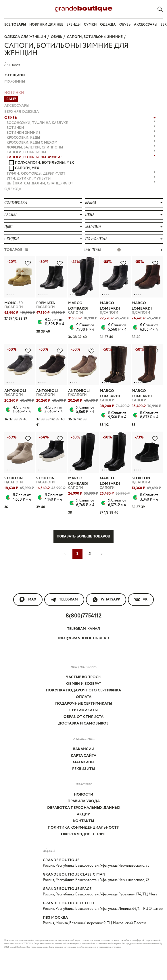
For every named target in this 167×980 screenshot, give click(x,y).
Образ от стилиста (83, 717)
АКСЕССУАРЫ (17, 106)
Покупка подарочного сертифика (83, 690)
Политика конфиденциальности (84, 828)
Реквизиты (83, 769)
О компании (84, 738)
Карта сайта (83, 756)
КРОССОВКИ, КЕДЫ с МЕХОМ (81, 143)
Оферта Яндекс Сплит (83, 834)
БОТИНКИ (81, 128)
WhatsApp (106, 600)
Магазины (83, 762)
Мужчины (15, 82)
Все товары (15, 25)
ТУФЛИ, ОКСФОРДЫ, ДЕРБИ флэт (81, 174)
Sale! (11, 99)
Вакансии (84, 749)
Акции (84, 814)
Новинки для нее (46, 25)
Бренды (73, 25)
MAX (28, 600)
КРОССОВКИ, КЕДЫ (81, 138)
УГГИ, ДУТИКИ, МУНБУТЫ (81, 179)
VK (141, 600)
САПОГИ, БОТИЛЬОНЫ (81, 152)
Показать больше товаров (84, 536)
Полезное (84, 783)
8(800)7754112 (83, 616)
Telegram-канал (84, 629)
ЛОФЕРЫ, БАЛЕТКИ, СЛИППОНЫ (81, 147)
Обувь (125, 25)
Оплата (84, 697)
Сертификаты (83, 710)
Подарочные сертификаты (84, 704)
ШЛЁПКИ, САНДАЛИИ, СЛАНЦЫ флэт (81, 183)
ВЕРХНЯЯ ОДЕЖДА (22, 112)
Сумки (90, 25)
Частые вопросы (84, 677)
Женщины (15, 75)
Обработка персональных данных (84, 808)
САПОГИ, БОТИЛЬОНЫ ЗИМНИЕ (95, 37)
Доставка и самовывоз (83, 723)
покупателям (84, 666)
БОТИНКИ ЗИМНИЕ (81, 133)
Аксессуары (146, 25)
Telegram (64, 600)
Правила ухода (84, 801)
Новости (83, 795)
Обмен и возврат (84, 684)
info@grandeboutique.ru (83, 638)
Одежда (108, 25)
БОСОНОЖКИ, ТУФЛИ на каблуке (81, 123)
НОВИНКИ (14, 93)
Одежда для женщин (25, 37)
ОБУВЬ (56, 37)
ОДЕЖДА (13, 189)
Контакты (83, 821)
